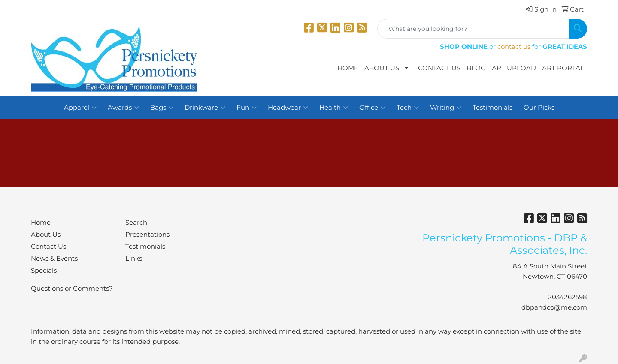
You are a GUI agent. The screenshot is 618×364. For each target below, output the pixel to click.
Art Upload (514, 68)
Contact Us (439, 68)
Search (136, 223)
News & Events (54, 259)
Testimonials (492, 108)
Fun (247, 108)
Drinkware (205, 108)
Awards (123, 108)
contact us (514, 47)
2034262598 (568, 297)
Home (348, 68)
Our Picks (539, 108)
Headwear (288, 108)
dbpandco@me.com (554, 307)
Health (334, 108)
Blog (476, 68)
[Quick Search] (473, 29)
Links (134, 259)
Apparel (80, 108)
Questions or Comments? (72, 289)
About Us (382, 68)
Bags (162, 108)
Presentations (147, 235)
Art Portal (563, 68)
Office (372, 108)
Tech (408, 108)
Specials (44, 271)
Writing (446, 108)
